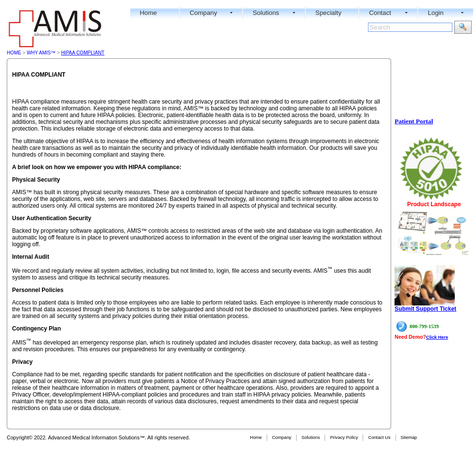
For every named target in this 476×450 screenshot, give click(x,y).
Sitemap (409, 437)
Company (203, 13)
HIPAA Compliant (83, 53)
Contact (380, 13)
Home (149, 13)
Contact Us (379, 437)
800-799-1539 (424, 326)
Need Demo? (410, 337)
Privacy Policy (344, 437)
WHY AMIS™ (41, 53)
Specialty (328, 13)
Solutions (266, 13)
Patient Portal (414, 121)
